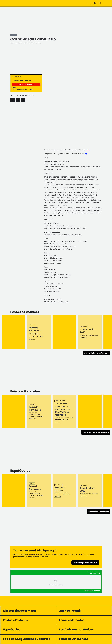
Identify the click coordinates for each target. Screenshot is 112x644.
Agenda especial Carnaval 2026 (94, 573)
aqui (88, 150)
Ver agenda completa (92, 591)
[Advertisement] (56, 20)
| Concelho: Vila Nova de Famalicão (31, 43)
